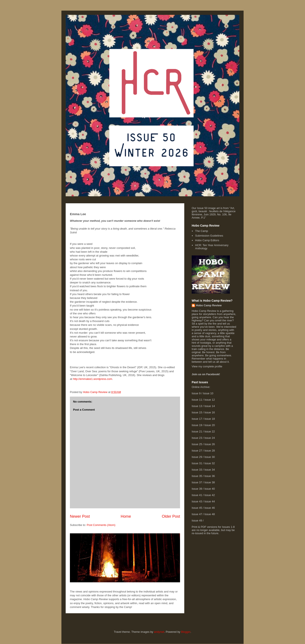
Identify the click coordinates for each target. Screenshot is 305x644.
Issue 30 (210, 457)
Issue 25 (197, 444)
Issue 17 (197, 419)
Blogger (186, 632)
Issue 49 (197, 521)
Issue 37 (197, 482)
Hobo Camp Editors (207, 240)
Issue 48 (210, 514)
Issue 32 (210, 463)
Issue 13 (197, 406)
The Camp (202, 231)
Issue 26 (210, 444)
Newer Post (80, 516)
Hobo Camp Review (209, 305)
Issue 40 (210, 489)
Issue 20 (210, 425)
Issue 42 (210, 495)
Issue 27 (197, 451)
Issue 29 (197, 457)
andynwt (159, 632)
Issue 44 (210, 501)
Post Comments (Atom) (101, 525)
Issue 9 (196, 393)
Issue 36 (210, 476)
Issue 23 (197, 438)
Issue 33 (197, 470)
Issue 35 (197, 476)
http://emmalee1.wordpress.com (92, 379)
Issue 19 (197, 425)
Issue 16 (210, 412)
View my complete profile (207, 366)
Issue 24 (210, 438)
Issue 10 (208, 393)
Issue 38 (210, 482)
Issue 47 (197, 514)
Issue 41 (197, 495)
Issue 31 (197, 463)
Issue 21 (197, 431)
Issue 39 (197, 489)
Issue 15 (197, 412)
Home (126, 516)
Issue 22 (210, 431)
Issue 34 (210, 470)
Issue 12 (210, 400)
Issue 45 (197, 508)
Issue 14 (210, 406)
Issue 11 (197, 400)
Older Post (171, 516)
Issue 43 (197, 501)
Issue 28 (210, 451)
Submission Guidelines (209, 236)
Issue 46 (210, 508)
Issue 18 (210, 419)
